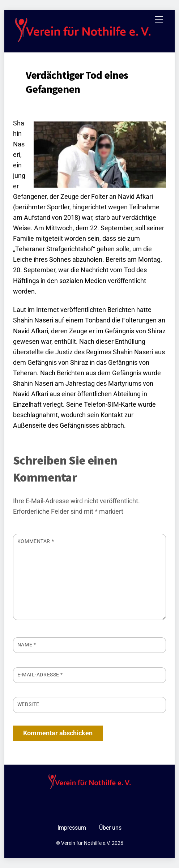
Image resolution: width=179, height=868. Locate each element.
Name (27, 645)
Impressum (72, 828)
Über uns (110, 828)
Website (28, 704)
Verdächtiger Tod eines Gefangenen (77, 82)
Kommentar (36, 541)
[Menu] (159, 19)
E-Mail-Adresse (40, 675)
